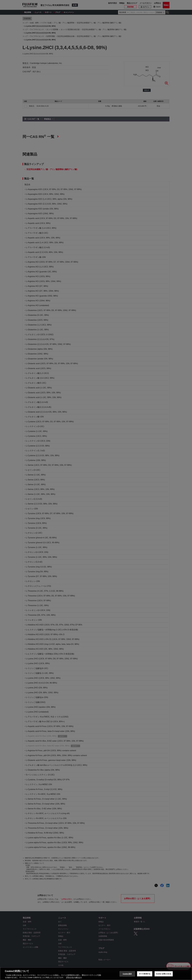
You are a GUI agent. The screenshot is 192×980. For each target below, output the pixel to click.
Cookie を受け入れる (164, 974)
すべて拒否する (145, 974)
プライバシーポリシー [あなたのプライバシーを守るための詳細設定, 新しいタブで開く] (74, 977)
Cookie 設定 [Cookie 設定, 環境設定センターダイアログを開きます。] (127, 974)
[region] (96, 974)
